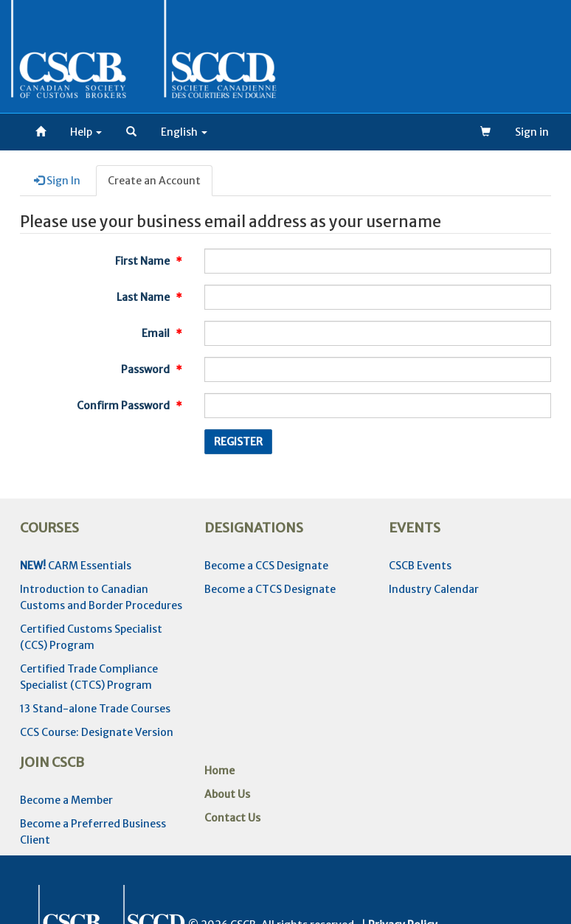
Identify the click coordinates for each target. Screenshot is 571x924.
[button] (131, 132)
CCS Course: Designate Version (97, 732)
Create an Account (154, 181)
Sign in (532, 132)
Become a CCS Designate (266, 566)
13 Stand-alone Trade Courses (95, 709)
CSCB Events (420, 566)
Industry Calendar (434, 589)
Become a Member (66, 800)
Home (219, 771)
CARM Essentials (76, 566)
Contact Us (232, 818)
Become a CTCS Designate (270, 589)
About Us (227, 794)
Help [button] (86, 132)
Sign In (57, 181)
